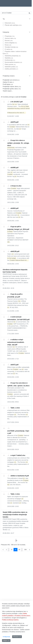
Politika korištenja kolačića (10, 620)
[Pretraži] (14, 13)
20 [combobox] (16, 541)
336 (26, 550)
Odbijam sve (6, 641)
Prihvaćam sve (17, 637)
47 (12, 550)
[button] (16, 19)
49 (20, 550)
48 (16, 550)
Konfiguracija (6, 637)
